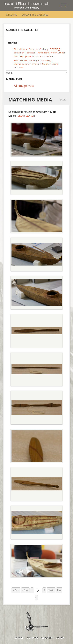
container (19, 53)
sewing (46, 60)
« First (16, 590)
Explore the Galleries (35, 15)
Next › (51, 590)
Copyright (47, 637)
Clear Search (26, 116)
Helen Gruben (58, 53)
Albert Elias (20, 49)
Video (31, 86)
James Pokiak (32, 56)
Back (63, 100)
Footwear (30, 53)
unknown (19, 67)
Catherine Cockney (38, 49)
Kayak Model (20, 60)
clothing (55, 49)
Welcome (12, 15)
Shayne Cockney (22, 64)
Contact (19, 637)
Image (23, 86)
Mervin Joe (34, 60)
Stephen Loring (50, 64)
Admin (60, 637)
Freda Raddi (43, 53)
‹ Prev (25, 590)
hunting (19, 56)
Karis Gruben (47, 56)
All (15, 86)
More (9, 73)
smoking (36, 64)
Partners (33, 637)
